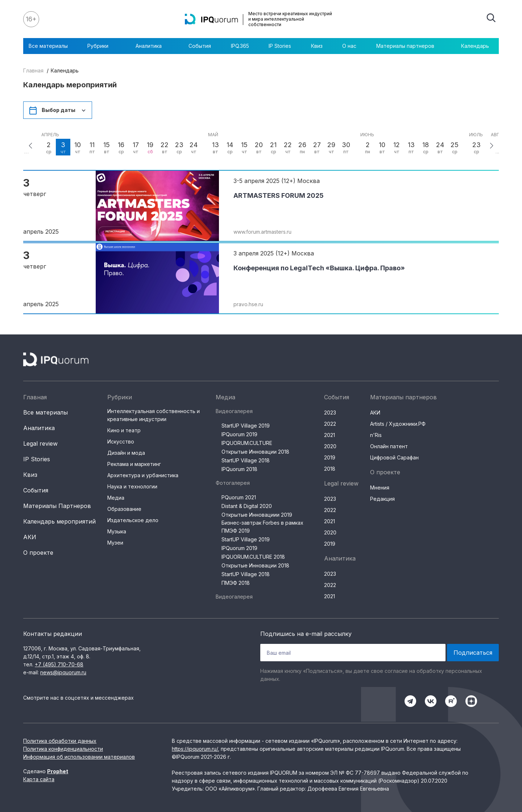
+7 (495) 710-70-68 (59, 664)
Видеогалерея (234, 411)
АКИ (30, 537)
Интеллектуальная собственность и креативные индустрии (154, 415)
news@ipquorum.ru (63, 672)
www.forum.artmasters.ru (262, 232)
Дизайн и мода (126, 453)
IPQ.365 (240, 46)
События (200, 46)
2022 (330, 424)
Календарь (475, 46)
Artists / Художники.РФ (398, 424)
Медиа (116, 498)
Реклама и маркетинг (134, 464)
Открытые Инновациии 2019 (257, 515)
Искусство (121, 442)
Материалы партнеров (409, 46)
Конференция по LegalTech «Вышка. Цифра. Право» (319, 268)
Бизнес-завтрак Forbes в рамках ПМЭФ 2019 (262, 527)
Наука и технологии (132, 486)
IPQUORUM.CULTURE (247, 443)
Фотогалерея (233, 483)
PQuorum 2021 (239, 497)
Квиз (317, 46)
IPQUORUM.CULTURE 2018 (253, 557)
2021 (330, 435)
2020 (330, 446)
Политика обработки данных (60, 741)
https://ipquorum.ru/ (195, 749)
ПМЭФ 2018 (236, 583)
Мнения (380, 488)
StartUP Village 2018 (246, 460)
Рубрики (101, 46)
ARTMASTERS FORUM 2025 (279, 195)
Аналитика (152, 46)
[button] (30, 146)
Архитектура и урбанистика (143, 475)
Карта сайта (39, 779)
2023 (330, 413)
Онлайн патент (389, 446)
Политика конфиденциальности (63, 749)
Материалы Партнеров (57, 506)
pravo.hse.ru (248, 304)
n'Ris (376, 435)
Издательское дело (133, 520)
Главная (33, 70)
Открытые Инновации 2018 (255, 452)
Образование (124, 509)
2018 (330, 469)
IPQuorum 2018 (239, 469)
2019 (330, 457)
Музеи (115, 543)
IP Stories (280, 46)
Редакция (382, 499)
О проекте (38, 553)
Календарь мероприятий (59, 521)
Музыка (117, 531)
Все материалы (48, 46)
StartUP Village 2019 (246, 426)
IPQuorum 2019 (239, 434)
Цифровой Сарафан (394, 457)
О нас (349, 46)
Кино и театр (124, 430)
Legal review (40, 444)
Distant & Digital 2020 (247, 506)
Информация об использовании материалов (79, 757)
